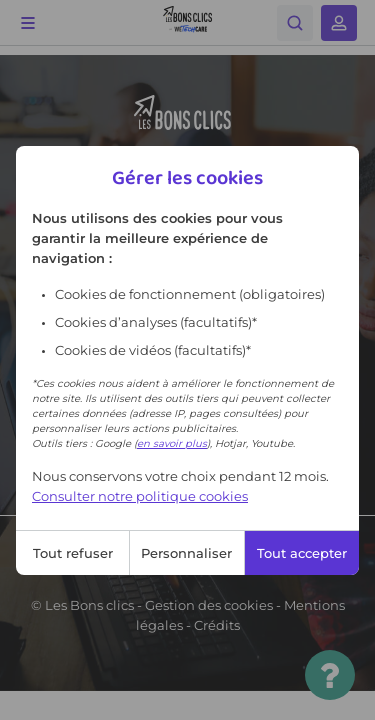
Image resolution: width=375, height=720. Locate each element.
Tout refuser (73, 553)
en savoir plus (172, 443)
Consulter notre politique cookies (140, 496)
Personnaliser (186, 553)
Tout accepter (302, 553)
